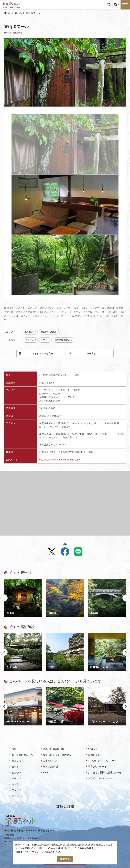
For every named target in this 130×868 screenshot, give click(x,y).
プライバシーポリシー (98, 779)
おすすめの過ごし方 (21, 755)
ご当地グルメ (49, 761)
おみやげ (15, 773)
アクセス (15, 790)
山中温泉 (31, 332)
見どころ (15, 761)
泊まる (14, 784)
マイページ (109, 2)
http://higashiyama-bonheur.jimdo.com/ (59, 460)
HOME (8, 13)
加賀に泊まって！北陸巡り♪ (56, 755)
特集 (13, 749)
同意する (65, 859)
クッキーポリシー (32, 852)
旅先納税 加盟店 (50, 332)
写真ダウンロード (96, 767)
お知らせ (91, 749)
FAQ (44, 773)
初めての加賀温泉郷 (52, 749)
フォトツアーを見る (36, 354)
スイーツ (31, 340)
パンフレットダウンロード (101, 761)
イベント (15, 779)
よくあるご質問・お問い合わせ (103, 773)
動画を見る (93, 755)
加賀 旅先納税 (49, 767)
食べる (18, 13)
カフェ (46, 340)
